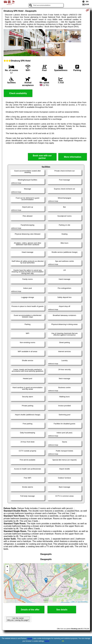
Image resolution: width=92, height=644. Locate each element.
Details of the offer (30, 610)
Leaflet (73, 602)
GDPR (47, 641)
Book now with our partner (42, 157)
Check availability (18, 93)
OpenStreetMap (82, 602)
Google (30, 638)
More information (73, 157)
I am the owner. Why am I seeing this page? (18, 619)
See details (62, 610)
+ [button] (7, 567)
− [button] (7, 571)
